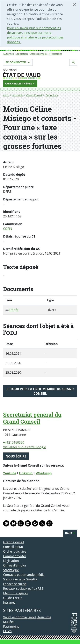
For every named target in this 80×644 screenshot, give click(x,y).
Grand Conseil (34, 95)
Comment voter (15, 556)
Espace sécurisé (15, 584)
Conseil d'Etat (13, 547)
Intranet (9, 602)
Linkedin (26, 473)
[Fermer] (74, 5)
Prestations (55, 54)
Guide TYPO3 (13, 598)
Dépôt (14, 310)
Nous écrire (16, 456)
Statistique (11, 570)
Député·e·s (52, 95)
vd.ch (6, 95)
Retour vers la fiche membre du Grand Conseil (40, 391)
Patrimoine (11, 626)
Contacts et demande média (24, 575)
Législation (22, 54)
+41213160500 (14, 442)
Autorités (8, 54)
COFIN (8, 229)
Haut (70, 533)
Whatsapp (44, 473)
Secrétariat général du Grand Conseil (32, 418)
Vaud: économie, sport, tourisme (27, 617)
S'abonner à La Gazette (20, 579)
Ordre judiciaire (15, 551)
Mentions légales (15, 593)
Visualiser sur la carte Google (25, 447)
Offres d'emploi (38, 54)
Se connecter (18, 62)
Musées (9, 622)
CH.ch (7, 631)
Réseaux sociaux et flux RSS (23, 589)
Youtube (10, 473)
